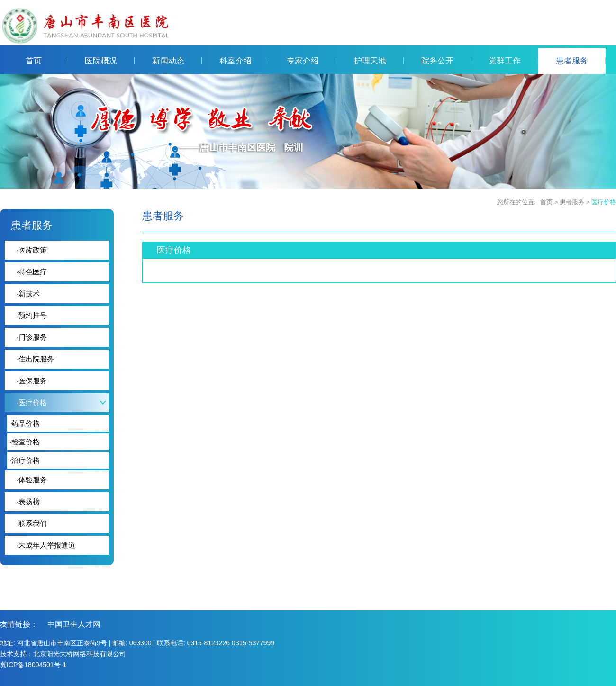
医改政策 (32, 250)
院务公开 (446, 61)
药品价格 (25, 423)
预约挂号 (32, 315)
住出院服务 (35, 359)
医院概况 (110, 61)
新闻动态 (177, 61)
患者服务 (581, 61)
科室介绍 (244, 61)
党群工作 (513, 61)
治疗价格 (25, 460)
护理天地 (379, 61)
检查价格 (25, 442)
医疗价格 (604, 202)
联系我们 (32, 523)
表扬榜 (28, 501)
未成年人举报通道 (46, 545)
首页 (46, 61)
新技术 (28, 293)
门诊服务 (32, 337)
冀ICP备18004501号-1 (33, 665)
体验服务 (32, 480)
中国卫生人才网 (74, 624)
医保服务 (32, 381)
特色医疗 (32, 272)
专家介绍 (312, 61)
